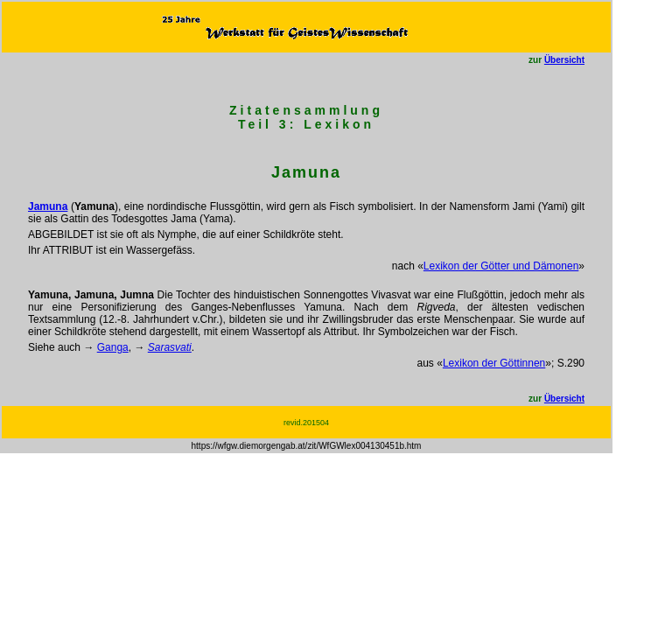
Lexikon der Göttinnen (494, 363)
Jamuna (48, 206)
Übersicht (564, 60)
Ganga (113, 347)
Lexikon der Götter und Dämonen (501, 266)
